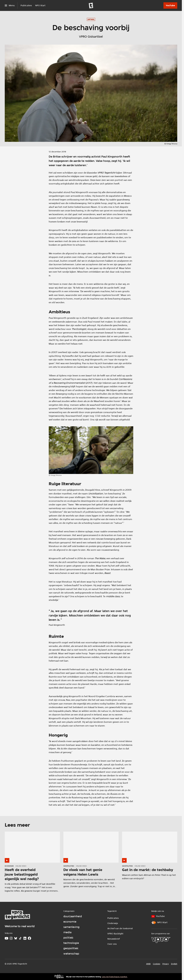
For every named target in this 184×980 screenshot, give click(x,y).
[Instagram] (11, 938)
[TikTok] (20, 938)
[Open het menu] (10, 5)
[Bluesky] (16, 938)
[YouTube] (170, 5)
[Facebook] (29, 938)
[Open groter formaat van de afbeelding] (91, 450)
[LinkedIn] (25, 938)
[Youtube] (6, 938)
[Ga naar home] (91, 5)
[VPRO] (161, 940)
